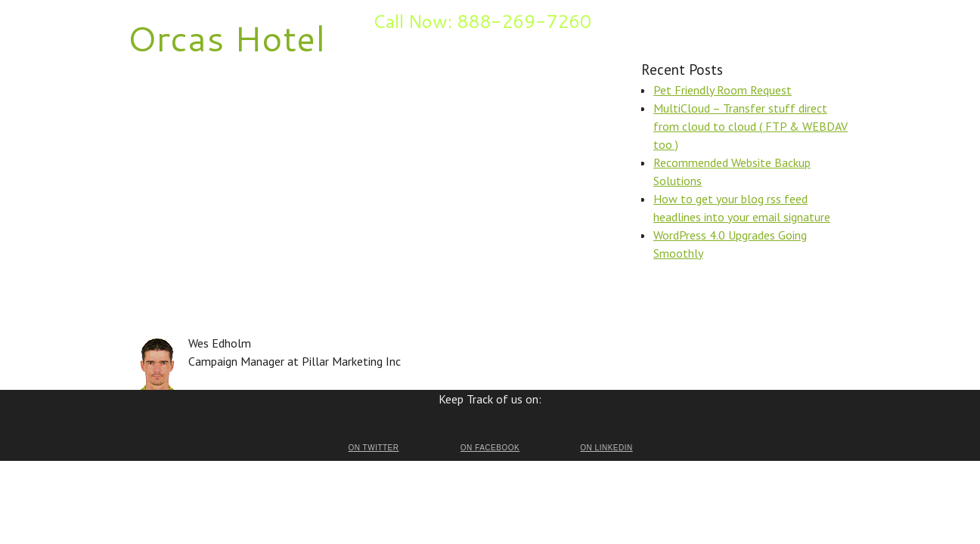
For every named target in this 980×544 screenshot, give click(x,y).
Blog (318, 20)
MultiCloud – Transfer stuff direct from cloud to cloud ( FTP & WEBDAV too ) (751, 126)
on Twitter (373, 448)
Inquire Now (270, 20)
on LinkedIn (606, 448)
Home (141, 20)
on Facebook (490, 448)
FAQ (222, 20)
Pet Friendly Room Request (723, 90)
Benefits (183, 20)
